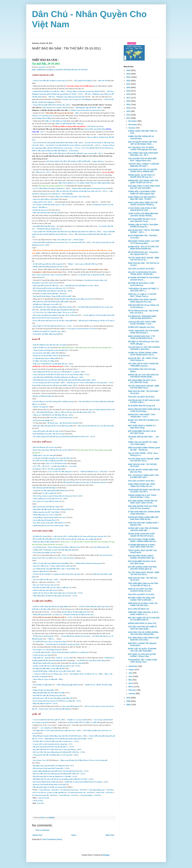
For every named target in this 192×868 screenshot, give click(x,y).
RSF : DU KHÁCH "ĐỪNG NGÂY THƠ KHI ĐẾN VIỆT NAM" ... (143, 476)
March (131, 687)
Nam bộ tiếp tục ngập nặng (42, 685)
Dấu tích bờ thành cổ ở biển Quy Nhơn (46, 507)
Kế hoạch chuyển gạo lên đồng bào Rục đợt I (79, 615)
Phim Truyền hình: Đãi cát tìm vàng (45, 447)
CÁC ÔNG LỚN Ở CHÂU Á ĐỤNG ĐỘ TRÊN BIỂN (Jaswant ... (143, 365)
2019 (129, 91)
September (133, 666)
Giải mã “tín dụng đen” (41, 407)
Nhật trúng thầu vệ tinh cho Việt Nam (46, 286)
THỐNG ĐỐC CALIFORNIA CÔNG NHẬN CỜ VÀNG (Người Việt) (142, 193)
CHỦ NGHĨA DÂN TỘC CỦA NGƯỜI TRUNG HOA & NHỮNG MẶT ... (142, 171)
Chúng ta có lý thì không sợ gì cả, (43, 116)
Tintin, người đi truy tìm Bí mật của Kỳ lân (47, 499)
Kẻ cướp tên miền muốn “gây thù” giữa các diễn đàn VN (52, 588)
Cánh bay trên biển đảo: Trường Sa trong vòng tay (50, 81)
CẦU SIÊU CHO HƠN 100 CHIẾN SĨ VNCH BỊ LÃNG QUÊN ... (142, 628)
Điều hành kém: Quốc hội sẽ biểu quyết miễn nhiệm (51, 302)
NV (34, 237)
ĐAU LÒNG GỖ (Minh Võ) (138, 609)
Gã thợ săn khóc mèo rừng (42, 655)
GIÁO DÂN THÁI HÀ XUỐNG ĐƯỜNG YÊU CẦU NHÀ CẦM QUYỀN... (143, 633)
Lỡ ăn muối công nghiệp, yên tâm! (44, 553)
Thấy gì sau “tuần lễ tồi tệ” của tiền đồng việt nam (50, 364)
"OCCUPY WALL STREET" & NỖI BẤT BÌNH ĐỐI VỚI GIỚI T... (144, 165)
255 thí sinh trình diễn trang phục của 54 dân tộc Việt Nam (53, 458)
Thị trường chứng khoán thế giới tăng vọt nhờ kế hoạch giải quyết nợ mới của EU (61, 437)
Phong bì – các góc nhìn (64, 658)
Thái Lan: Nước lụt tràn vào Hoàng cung (48, 674)
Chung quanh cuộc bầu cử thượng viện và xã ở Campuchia (53, 755)
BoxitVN (41, 277)
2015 (129, 105)
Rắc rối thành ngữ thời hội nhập (44, 488)
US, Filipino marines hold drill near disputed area (85, 110)
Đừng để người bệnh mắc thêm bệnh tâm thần (49, 693)
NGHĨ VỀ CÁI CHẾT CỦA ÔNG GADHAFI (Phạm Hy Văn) (140, 590)
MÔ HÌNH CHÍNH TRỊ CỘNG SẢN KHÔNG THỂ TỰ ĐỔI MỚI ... (141, 599)
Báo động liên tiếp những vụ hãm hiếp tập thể (49, 669)
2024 (129, 74)
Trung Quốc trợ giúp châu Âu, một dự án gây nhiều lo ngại (52, 385)
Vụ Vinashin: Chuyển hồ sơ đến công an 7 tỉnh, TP (50, 205)
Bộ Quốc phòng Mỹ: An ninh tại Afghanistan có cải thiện (52, 776)
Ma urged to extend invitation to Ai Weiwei (83, 329)
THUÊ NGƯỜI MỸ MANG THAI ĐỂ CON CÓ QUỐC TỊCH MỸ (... (144, 491)
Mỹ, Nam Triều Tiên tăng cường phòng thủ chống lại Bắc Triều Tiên (56, 752)
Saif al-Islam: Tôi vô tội (41, 760)
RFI (81, 143)
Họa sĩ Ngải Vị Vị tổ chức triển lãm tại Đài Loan (49, 326)
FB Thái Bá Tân (93, 126)
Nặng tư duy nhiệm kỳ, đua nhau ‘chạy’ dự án (71, 197)
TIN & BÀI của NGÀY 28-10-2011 (141, 481)
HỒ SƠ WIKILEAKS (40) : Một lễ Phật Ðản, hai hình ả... (143, 312)
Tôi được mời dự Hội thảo (49, 294)
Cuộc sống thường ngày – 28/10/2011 (101, 790)
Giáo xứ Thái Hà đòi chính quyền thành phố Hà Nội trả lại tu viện (55, 143)
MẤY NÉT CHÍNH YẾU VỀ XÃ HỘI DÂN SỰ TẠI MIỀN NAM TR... (144, 619)
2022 (129, 81)
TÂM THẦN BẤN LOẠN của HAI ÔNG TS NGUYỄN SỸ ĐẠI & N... (143, 584)
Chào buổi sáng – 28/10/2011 (49, 790)
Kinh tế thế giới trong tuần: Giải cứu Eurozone (49, 434)
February (132, 690)
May (130, 680)
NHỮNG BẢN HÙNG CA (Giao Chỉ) (142, 623)
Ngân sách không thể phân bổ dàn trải (102, 410)
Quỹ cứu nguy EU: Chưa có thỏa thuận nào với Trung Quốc (87, 383)
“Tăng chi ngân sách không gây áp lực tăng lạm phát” (51, 350)
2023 (129, 77)
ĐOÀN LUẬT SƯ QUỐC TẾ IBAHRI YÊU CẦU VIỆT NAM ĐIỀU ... (142, 650)
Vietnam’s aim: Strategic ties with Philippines (77, 99)
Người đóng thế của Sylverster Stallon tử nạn (48, 526)
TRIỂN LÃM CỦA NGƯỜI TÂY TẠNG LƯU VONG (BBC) (143, 443)
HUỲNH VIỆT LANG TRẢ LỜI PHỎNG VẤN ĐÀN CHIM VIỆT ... (143, 529)
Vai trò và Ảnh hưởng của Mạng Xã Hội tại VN (49, 188)
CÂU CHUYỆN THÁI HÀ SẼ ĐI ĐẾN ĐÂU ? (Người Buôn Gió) (142, 160)
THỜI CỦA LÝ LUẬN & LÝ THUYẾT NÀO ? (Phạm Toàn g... (142, 295)
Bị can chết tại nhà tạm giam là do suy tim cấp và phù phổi (53, 321)
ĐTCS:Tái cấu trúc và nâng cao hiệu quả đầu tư (49, 793)
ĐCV (43, 132)
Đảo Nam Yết (103, 81)
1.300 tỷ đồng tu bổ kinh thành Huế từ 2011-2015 (49, 518)
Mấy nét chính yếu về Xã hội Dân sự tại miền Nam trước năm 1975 (79, 191)
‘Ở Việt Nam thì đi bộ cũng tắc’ (43, 636)
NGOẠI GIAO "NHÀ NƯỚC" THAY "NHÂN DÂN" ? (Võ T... (142, 416)
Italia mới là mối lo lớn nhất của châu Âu (47, 431)
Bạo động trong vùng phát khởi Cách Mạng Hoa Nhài (51, 766)
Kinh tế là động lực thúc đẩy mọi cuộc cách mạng (50, 345)
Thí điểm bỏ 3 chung (40, 536)
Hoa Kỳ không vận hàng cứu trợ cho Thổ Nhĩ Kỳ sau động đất (54, 701)
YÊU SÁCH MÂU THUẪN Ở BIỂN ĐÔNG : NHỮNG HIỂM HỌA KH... (143, 540)
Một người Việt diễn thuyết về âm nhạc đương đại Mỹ (51, 509)
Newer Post (37, 835)
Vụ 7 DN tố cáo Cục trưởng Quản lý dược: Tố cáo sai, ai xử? (53, 312)
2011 (129, 118)
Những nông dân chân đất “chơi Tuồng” (46, 512)
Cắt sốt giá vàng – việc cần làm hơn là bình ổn (62, 423)
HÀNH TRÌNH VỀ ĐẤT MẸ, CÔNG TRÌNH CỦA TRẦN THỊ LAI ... (141, 485)
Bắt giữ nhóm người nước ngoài (44, 663)
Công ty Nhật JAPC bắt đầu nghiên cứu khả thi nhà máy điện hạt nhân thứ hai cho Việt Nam (64, 232)
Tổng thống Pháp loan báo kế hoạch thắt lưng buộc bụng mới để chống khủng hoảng (62, 380)
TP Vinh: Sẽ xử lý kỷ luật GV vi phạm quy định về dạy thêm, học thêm (57, 574)
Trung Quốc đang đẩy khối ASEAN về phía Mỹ (49, 105)
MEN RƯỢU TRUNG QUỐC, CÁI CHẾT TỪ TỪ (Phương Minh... (144, 242)
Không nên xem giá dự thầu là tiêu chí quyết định (49, 356)
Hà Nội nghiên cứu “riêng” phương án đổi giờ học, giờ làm (53, 307)
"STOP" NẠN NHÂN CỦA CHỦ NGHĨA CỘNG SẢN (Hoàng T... (143, 332)
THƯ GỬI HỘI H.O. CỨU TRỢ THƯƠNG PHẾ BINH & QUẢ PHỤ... (144, 348)
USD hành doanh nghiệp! (41, 420)
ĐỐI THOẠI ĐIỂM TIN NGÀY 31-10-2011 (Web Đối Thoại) (142, 220)
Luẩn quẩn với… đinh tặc (42, 658)
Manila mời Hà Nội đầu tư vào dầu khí (46, 91)
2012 (129, 115)
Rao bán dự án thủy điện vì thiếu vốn (46, 353)
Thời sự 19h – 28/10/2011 (104, 793)
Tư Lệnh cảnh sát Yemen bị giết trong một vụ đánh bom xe (53, 741)
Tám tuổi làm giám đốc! (101, 547)
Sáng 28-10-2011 (44, 798)
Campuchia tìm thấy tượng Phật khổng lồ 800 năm (50, 491)
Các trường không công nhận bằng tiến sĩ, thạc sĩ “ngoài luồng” (54, 569)
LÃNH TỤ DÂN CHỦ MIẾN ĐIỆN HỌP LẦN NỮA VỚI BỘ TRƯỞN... (143, 215)
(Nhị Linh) (103, 472)
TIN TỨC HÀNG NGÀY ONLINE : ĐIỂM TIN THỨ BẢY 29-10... (144, 460)
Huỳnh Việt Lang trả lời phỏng (95, 129)
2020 (129, 88)
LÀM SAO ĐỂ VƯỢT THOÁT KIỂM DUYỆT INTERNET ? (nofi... (142, 323)
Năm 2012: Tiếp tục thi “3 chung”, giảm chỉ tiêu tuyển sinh (53, 566)
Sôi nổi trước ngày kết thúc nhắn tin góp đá (48, 264)
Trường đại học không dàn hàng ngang (88, 563)
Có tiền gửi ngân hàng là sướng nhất (45, 358)
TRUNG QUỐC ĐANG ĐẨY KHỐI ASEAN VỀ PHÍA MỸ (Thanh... (141, 535)
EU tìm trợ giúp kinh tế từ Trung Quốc (46, 383)
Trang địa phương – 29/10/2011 (91, 795)
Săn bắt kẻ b (37, 671)
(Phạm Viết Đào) (98, 161)
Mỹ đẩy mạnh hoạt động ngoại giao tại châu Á (48, 267)
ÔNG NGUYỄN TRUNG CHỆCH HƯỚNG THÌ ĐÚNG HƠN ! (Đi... (142, 557)
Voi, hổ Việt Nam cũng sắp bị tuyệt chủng (91, 660)
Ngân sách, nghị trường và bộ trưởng (45, 199)
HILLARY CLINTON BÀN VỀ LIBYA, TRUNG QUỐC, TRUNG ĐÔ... (142, 273)
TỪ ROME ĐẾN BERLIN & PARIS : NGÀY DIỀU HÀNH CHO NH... (142, 546)
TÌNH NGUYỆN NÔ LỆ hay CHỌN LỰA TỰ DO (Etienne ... (144, 306)
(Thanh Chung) (79, 240)
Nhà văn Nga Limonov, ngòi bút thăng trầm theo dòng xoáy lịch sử (55, 496)
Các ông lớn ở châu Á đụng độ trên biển (91, 275)
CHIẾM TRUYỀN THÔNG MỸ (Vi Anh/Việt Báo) (141, 137)
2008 (129, 705)
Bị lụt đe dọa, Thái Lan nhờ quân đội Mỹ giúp (55, 709)
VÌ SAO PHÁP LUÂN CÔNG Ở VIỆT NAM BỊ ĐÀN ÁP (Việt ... (142, 209)
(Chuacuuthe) (74, 151)
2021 (129, 84)
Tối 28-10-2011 (38, 801)
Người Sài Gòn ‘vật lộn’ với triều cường (99, 685)
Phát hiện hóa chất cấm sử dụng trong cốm (47, 695)
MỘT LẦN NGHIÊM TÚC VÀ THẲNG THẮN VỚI (76, 183)
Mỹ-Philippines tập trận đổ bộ (86, 108)
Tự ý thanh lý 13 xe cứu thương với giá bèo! (48, 650)
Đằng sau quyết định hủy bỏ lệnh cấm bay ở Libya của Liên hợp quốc (84, 760)
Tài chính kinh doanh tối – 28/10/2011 (45, 795)
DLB (101, 126)
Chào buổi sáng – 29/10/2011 (69, 795)
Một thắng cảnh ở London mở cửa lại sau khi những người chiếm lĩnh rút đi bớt (60, 779)
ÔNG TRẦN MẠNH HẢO (102, 183)
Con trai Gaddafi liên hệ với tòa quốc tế (46, 720)
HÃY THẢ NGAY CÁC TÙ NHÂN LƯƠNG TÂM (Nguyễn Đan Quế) (142, 149)
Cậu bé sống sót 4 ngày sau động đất (45, 679)
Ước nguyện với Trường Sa (83, 81)
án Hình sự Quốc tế (42, 722)
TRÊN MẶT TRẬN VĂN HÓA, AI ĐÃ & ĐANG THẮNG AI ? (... (143, 613)
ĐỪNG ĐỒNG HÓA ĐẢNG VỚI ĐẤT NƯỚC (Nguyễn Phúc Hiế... (142, 301)
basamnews (42, 67)
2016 (129, 101)
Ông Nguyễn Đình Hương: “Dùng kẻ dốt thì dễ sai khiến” (52, 296)
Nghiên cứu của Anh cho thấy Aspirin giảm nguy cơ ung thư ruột (55, 593)
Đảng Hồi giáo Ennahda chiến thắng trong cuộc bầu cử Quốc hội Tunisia (57, 736)
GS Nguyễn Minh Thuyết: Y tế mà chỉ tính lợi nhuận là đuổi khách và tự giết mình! (61, 652)
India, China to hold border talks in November (47, 275)
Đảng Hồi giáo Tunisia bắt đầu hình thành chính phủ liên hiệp (65, 739)
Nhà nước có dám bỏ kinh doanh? (62, 418)
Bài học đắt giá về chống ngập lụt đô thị (75, 612)
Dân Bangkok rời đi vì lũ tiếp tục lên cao (83, 674)
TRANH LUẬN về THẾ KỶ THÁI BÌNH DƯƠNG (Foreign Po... (143, 226)
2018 (129, 94)
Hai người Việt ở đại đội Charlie (44, 226)
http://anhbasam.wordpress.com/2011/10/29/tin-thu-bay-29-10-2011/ (60, 70)
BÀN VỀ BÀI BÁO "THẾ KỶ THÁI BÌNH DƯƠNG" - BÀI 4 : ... (144, 231)
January (132, 694)
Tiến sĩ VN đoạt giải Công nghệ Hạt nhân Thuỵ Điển (51, 563)
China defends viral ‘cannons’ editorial (55, 108)
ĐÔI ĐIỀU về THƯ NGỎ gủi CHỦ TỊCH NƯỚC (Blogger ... (143, 343)
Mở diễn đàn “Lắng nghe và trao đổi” (46, 304)
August (132, 670)
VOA (80, 94)
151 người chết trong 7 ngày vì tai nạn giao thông (49, 642)
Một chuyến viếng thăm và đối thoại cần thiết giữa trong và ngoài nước (73, 153)
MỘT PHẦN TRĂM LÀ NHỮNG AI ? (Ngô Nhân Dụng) (142, 427)
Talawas (80, 124)
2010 (129, 698)
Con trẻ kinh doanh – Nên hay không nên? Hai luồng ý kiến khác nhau (56, 547)
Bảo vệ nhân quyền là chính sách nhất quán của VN (50, 288)
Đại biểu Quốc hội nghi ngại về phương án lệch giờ (58, 310)
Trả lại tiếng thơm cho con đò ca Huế (45, 515)
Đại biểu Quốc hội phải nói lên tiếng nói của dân (76, 299)
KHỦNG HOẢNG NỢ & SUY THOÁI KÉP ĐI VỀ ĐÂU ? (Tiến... (142, 496)
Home (74, 835)
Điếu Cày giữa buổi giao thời (66, 124)
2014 (129, 108)
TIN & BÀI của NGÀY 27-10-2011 (141, 594)
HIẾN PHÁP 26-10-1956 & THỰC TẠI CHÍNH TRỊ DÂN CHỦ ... (143, 604)
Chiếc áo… (52, 639)
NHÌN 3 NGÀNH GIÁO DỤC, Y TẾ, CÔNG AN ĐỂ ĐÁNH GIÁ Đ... (141, 337)
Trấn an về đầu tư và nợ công (43, 348)
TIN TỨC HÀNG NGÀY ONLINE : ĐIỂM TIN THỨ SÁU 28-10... (144, 573)
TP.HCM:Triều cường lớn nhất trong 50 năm (94, 607)
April (131, 683)
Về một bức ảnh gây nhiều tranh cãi (49, 229)
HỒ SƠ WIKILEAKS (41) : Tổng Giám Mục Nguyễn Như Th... (143, 253)
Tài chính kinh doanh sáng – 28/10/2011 (74, 790)
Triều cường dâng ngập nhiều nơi (68, 685)
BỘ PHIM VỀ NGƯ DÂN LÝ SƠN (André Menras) (141, 284)
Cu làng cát (57, 615)
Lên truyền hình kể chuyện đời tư (44, 520)
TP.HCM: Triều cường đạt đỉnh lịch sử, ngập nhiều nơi (52, 607)
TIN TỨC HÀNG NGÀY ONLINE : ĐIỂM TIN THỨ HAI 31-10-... (144, 259)
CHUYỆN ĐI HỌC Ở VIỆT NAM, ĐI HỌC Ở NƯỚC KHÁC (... (144, 401)
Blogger (106, 855)
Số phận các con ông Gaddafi (77, 720)
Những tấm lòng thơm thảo (42, 615)
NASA (64, 555)
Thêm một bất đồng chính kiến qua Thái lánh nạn (50, 291)
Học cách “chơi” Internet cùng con (45, 585)
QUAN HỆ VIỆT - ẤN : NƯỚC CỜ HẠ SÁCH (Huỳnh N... (143, 359)
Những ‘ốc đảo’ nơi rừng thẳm (43, 690)
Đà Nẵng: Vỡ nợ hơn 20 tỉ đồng (44, 361)
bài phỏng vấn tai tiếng (43, 118)
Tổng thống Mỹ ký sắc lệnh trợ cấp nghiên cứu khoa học (52, 596)
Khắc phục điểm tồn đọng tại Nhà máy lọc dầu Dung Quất (53, 426)
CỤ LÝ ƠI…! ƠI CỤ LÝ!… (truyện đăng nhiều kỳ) (50, 466)
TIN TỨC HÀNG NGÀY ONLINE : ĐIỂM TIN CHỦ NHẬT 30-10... (144, 387)
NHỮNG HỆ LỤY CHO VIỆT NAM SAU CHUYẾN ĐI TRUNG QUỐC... (143, 376)
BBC (63, 91)
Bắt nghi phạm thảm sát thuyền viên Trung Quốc (49, 787)
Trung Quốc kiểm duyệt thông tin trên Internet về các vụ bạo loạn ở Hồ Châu (59, 242)
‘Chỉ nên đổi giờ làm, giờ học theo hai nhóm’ (75, 636)
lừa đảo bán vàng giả (76, 663)
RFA (68, 105)
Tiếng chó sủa (40, 172)
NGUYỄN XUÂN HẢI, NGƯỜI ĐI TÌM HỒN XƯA (50, 461)
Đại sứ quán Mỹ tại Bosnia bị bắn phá (46, 782)
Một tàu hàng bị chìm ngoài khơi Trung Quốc (48, 768)
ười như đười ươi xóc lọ (89, 472)
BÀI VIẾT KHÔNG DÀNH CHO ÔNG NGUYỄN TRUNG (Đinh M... (142, 568)
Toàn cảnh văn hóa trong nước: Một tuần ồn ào (49, 523)
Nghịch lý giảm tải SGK (41, 571)
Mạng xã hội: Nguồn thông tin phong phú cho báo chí (90, 188)
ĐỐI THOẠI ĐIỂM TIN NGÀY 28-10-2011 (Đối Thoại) (142, 562)
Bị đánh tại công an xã (40, 210)
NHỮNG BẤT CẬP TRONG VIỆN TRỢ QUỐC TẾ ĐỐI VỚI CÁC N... (143, 182)
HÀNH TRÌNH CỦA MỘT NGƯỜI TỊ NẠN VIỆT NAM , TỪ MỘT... (142, 198)
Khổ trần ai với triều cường (41, 609)
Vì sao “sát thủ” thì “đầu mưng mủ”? (60, 472)
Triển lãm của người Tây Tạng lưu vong (47, 331)
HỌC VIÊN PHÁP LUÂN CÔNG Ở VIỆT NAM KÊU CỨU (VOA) (143, 639)
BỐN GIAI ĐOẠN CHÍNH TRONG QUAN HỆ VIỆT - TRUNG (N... (144, 449)
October (132, 128)
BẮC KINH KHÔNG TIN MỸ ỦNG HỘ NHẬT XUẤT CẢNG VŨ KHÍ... (143, 502)
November (133, 125)
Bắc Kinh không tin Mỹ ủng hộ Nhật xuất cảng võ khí (93, 234)
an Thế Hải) (69, 194)
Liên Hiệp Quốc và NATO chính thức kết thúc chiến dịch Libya (54, 731)
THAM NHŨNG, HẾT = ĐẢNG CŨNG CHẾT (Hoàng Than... (143, 661)
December (133, 121)
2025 (129, 70)
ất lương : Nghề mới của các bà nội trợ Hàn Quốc (58, 671)
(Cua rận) (73, 466)
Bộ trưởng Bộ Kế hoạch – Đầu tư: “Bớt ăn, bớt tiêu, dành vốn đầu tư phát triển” (64, 412)
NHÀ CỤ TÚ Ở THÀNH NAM (56, 464)
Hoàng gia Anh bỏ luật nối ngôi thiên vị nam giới (49, 784)
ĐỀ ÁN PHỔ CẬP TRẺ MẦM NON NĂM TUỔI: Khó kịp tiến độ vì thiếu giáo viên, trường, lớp (65, 539)
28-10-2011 (40, 803)
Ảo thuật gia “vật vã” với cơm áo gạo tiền (47, 469)
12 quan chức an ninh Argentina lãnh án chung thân (50, 744)
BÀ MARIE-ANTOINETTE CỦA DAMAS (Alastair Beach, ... (144, 279)
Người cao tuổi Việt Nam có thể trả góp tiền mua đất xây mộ (54, 666)
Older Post (110, 835)
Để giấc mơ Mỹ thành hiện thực (44, 396)
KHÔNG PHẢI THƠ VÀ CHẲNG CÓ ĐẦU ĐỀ (84, 722)
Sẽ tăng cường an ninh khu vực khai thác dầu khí (83, 91)
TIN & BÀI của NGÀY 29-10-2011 (141, 397)
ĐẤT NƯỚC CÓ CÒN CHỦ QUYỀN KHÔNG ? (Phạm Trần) (142, 655)
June (131, 676)
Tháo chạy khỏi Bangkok (71, 706)
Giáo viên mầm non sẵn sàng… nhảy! (45, 580)
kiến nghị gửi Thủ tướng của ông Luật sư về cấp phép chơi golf (84, 482)
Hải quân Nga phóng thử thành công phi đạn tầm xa (50, 747)
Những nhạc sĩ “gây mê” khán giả (44, 455)
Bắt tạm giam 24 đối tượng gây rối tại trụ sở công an (97, 321)
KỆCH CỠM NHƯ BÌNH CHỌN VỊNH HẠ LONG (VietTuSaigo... (144, 410)
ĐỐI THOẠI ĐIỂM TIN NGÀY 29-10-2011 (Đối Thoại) (142, 432)
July (130, 673)
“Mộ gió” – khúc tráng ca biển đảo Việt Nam (83, 264)
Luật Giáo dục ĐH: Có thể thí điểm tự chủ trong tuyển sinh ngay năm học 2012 (80, 536)
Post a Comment (43, 830)
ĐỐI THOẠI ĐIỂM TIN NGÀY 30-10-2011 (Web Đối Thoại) (142, 381)
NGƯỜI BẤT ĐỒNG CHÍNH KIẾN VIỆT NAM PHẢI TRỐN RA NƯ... (143, 518)
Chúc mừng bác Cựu (64, 240)
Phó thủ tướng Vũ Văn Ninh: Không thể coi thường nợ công (53, 402)
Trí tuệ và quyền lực (49, 493)
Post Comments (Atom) (52, 839)
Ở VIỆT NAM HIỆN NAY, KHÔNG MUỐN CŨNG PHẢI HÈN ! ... (144, 513)
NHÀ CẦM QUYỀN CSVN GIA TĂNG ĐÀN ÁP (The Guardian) (143, 507)
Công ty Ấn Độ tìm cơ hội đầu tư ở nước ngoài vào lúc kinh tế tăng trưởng (58, 375)
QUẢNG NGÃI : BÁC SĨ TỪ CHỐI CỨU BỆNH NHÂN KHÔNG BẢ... (143, 248)
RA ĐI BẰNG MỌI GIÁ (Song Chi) (141, 406)
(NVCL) (98, 145)
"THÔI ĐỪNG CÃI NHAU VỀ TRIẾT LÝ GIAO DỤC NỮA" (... (143, 290)
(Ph (63, 194)
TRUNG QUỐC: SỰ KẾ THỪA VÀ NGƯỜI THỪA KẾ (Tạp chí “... (141, 176)
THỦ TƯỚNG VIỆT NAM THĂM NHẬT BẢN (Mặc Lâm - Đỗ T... (143, 154)
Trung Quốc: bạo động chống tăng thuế (46, 334)
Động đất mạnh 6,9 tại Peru (42, 704)
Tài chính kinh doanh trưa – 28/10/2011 (81, 793)
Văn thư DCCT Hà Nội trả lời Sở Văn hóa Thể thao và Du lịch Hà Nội (69, 145)
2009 (129, 701)
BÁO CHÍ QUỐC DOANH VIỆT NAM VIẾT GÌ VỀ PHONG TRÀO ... (142, 143)
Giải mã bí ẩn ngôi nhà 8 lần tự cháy (45, 590)
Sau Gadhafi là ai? (47, 728)
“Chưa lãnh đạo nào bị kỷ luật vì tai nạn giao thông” (63, 644)
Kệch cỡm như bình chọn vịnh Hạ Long (46, 213)
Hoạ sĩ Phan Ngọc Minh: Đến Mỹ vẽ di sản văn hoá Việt (52, 450)
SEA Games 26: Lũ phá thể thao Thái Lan (47, 501)
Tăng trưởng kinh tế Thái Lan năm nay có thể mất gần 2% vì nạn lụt (56, 372)
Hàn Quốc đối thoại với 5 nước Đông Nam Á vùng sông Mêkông (54, 749)
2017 (129, 98)
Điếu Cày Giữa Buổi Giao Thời (56, 121)
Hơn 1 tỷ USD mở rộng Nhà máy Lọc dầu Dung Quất (96, 426)
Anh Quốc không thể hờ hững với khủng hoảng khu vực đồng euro (56, 377)
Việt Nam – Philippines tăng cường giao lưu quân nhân (67, 97)
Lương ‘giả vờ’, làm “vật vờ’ (43, 202)
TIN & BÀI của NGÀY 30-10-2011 (141, 269)
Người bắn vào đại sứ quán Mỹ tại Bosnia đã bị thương (83, 782)
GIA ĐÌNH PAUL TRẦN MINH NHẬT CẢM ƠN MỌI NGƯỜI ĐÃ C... (142, 317)
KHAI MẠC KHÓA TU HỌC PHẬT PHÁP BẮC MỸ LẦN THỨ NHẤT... (144, 187)
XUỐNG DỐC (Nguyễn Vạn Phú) (141, 327)
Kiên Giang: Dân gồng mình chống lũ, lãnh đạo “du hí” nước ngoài (55, 315)
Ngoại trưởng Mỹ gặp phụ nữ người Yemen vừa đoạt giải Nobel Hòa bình (58, 771)
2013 (129, 111)
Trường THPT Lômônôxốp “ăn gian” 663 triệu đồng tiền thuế (54, 550)
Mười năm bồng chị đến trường (44, 542)
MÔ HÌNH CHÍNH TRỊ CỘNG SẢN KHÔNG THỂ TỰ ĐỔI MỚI (68, 161)
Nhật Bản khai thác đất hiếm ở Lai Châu (79, 286)
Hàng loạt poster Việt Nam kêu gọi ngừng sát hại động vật (52, 698)
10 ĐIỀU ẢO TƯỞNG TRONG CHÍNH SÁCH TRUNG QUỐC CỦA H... (143, 354)
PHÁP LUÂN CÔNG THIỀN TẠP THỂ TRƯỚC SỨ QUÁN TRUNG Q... (143, 204)
